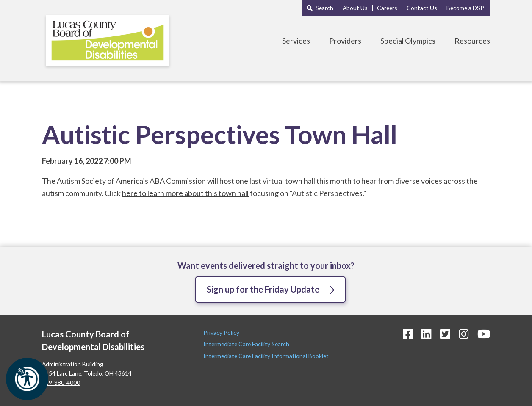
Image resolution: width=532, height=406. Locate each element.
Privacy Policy (222, 333)
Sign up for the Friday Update (263, 289)
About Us (355, 8)
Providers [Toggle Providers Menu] (345, 41)
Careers (387, 8)
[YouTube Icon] (484, 334)
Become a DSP (465, 8)
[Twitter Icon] (445, 334)
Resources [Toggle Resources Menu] (472, 41)
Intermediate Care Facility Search (247, 344)
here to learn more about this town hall (185, 193)
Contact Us (422, 8)
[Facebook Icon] (408, 334)
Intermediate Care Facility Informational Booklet (266, 356)
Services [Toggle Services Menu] (296, 41)
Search (324, 8)
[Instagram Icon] (464, 334)
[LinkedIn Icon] (427, 334)
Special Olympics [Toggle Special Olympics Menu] (408, 41)
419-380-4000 (61, 383)
